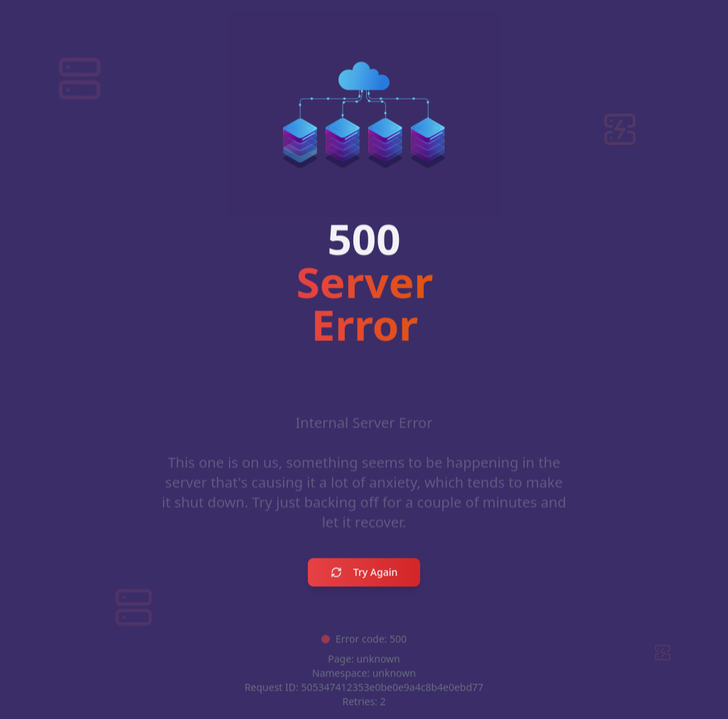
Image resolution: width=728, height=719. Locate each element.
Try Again (364, 574)
